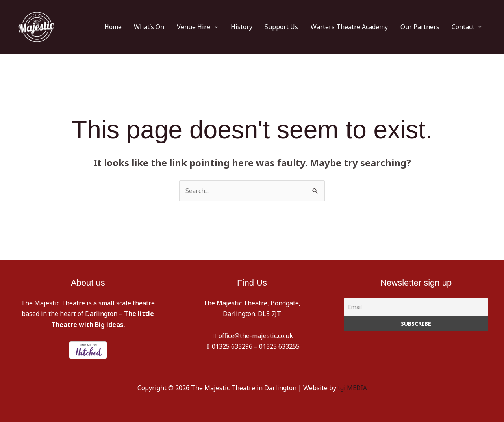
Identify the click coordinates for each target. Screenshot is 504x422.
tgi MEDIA (352, 388)
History (262, 27)
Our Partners (427, 27)
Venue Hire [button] (219, 27)
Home (147, 27)
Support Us (297, 27)
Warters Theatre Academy (361, 27)
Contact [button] (465, 27)
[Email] (416, 307)
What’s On (179, 27)
